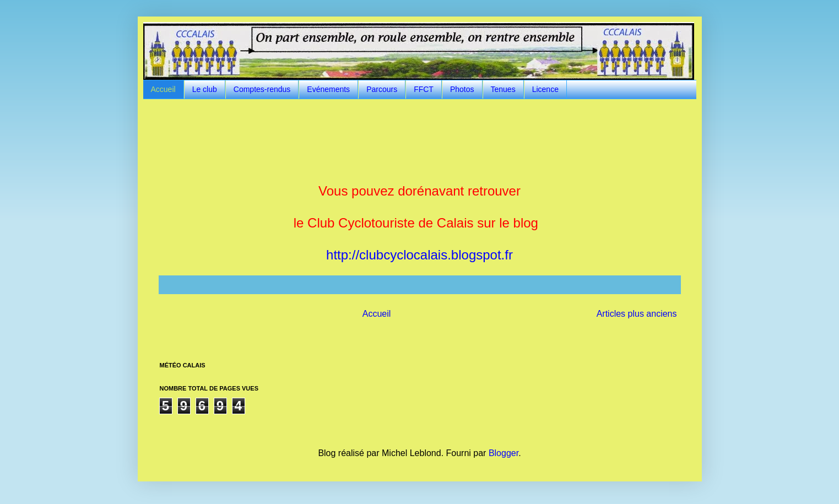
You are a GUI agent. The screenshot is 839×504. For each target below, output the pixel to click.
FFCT (424, 89)
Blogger (504, 453)
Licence (545, 89)
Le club (205, 89)
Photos (462, 89)
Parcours (382, 89)
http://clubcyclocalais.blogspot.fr (419, 255)
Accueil (163, 89)
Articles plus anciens (637, 314)
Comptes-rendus (262, 89)
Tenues (503, 89)
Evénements (328, 89)
